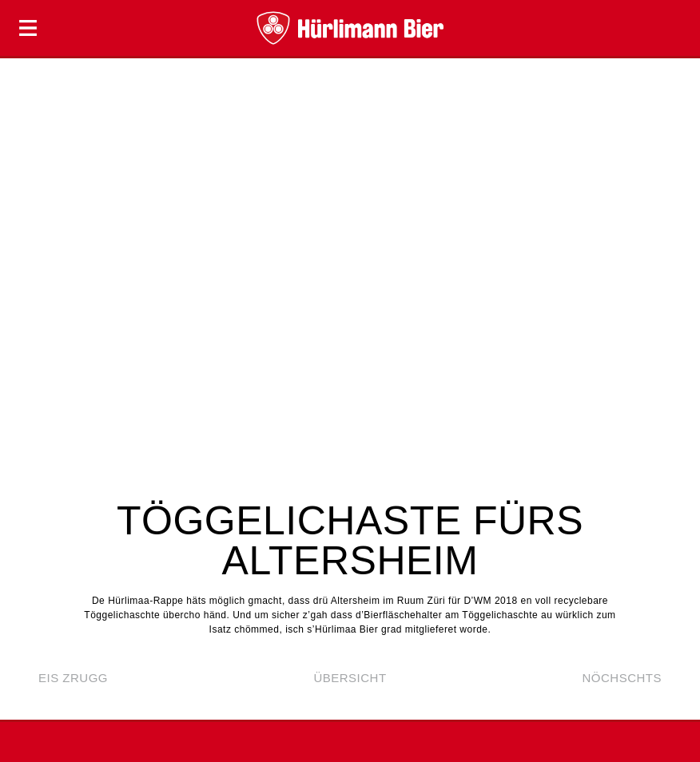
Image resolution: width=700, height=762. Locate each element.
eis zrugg (73, 678)
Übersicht (350, 678)
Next (672, 267)
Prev (28, 267)
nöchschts (622, 678)
